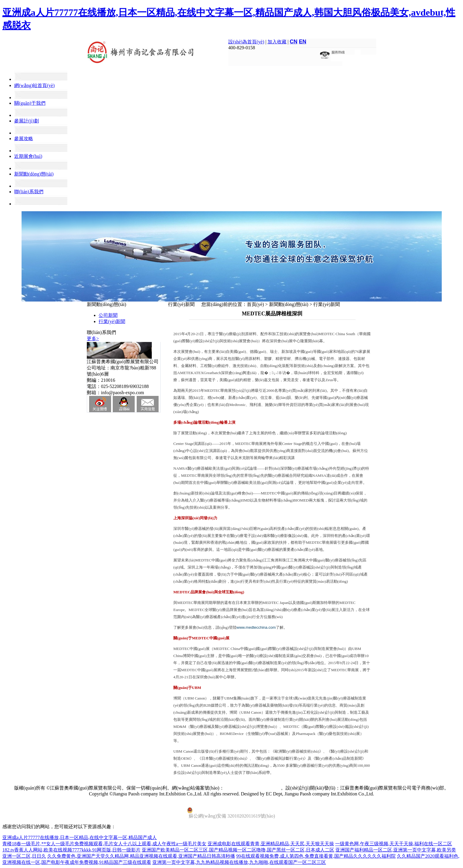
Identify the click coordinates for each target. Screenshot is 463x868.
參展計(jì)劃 (27, 121)
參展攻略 (24, 139)
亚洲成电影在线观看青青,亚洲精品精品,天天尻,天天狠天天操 (271, 844)
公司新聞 (108, 315)
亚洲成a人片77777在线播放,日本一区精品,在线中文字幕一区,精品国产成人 (80, 837)
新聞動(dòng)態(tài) (34, 174)
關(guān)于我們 (30, 103)
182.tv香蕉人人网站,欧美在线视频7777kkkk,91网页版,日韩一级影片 (71, 850)
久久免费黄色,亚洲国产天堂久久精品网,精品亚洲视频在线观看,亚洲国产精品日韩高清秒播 (141, 856)
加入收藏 (277, 42)
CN (294, 42)
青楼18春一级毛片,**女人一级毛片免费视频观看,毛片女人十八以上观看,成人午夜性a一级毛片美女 (104, 844)
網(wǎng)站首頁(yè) (34, 85)
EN (303, 42)
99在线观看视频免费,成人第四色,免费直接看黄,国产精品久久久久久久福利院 (316, 856)
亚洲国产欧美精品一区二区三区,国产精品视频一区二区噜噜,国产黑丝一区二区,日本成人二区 (238, 850)
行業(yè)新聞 (112, 321)
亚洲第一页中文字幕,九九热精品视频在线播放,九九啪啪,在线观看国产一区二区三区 (239, 862)
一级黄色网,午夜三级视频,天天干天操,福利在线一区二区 (394, 844)
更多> (93, 339)
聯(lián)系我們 (29, 192)
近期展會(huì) (28, 156)
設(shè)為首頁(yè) (246, 42)
